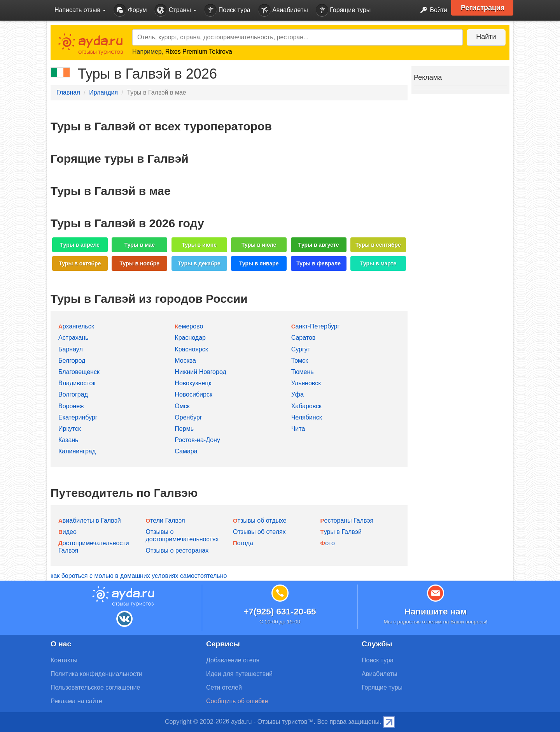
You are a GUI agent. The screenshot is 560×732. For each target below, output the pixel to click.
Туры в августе (319, 245)
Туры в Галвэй (341, 532)
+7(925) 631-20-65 (280, 612)
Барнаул (71, 349)
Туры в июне (199, 245)
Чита (298, 429)
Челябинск (307, 417)
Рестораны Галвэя (347, 520)
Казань (68, 440)
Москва (185, 361)
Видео (67, 532)
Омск (182, 406)
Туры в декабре (199, 263)
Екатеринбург (78, 417)
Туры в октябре (80, 263)
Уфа (297, 394)
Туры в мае (140, 245)
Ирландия (103, 92)
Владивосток (77, 383)
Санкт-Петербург (316, 326)
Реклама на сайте (76, 701)
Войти (431, 10)
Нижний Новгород (200, 372)
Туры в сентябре (378, 245)
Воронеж (71, 406)
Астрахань (73, 338)
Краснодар (190, 338)
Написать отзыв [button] (80, 10)
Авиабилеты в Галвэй (90, 520)
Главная (68, 92)
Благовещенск (79, 372)
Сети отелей (224, 687)
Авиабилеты (283, 10)
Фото (328, 543)
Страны (175, 10)
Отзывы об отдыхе (260, 520)
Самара (186, 451)
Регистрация (483, 8)
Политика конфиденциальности (96, 674)
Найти (486, 37)
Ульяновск (306, 383)
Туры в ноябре (140, 263)
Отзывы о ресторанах (177, 550)
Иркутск (70, 429)
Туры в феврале (318, 263)
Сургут (301, 349)
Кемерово (189, 326)
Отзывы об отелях (259, 532)
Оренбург (188, 417)
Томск (300, 361)
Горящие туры (343, 10)
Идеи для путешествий (239, 674)
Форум (130, 10)
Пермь (184, 429)
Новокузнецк (193, 383)
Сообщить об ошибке (237, 701)
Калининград (77, 451)
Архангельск (76, 326)
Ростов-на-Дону (197, 440)
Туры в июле (259, 245)
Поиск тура (227, 10)
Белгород (72, 361)
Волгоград (73, 394)
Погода (243, 543)
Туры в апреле (80, 245)
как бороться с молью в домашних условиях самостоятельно (139, 576)
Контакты (64, 660)
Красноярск (191, 349)
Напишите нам (436, 612)
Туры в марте (378, 263)
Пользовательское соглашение (95, 687)
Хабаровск (306, 406)
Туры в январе (259, 263)
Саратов (304, 338)
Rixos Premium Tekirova (199, 52)
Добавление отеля (233, 660)
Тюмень (303, 372)
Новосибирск (193, 394)
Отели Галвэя (165, 520)
